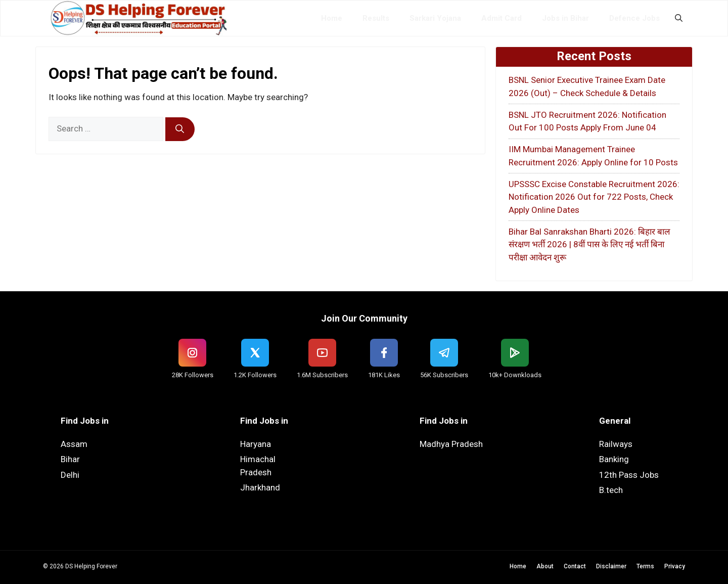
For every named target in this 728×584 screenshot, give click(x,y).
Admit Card (502, 18)
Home (332, 18)
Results (376, 18)
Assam (74, 444)
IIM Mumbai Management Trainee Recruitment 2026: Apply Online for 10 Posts (593, 156)
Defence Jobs (634, 18)
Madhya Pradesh (451, 444)
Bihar (70, 459)
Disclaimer (611, 566)
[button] (679, 18)
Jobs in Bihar (565, 18)
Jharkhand (260, 487)
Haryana (256, 444)
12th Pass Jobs (629, 475)
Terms (645, 566)
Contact (575, 566)
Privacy (675, 566)
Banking (614, 459)
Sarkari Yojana (435, 18)
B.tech (611, 490)
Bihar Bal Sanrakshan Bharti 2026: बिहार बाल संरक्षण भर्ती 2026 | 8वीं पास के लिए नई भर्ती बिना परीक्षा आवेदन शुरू (589, 244)
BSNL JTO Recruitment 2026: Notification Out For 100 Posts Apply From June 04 (587, 121)
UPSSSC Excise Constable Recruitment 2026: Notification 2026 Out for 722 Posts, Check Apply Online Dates (594, 197)
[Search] (180, 129)
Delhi (70, 475)
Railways (616, 444)
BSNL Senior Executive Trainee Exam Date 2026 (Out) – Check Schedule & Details (587, 86)
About (545, 566)
